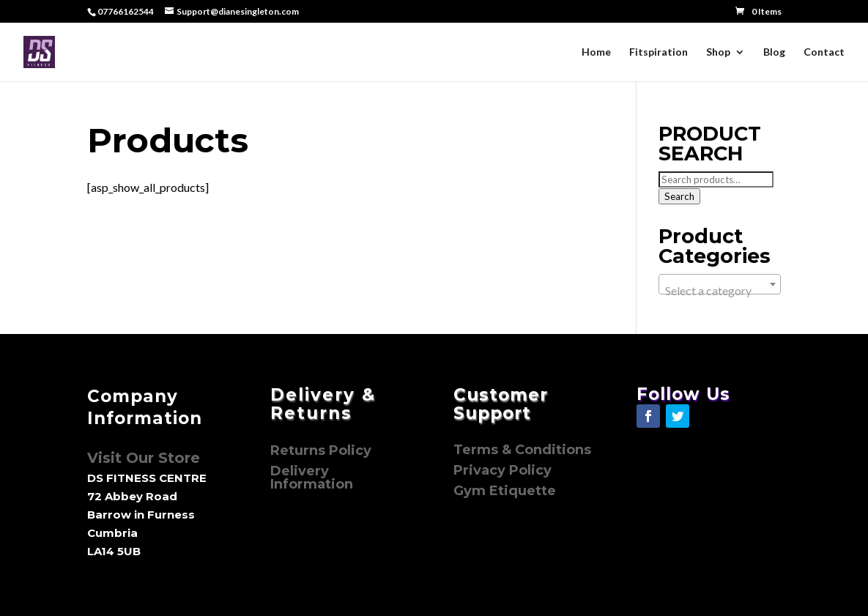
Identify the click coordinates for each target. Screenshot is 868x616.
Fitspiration (659, 52)
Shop (718, 52)
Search (679, 196)
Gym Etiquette (505, 491)
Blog (774, 52)
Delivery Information (312, 478)
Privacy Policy (504, 470)
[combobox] (720, 284)
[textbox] (720, 291)
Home (596, 52)
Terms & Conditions (522, 450)
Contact (824, 52)
